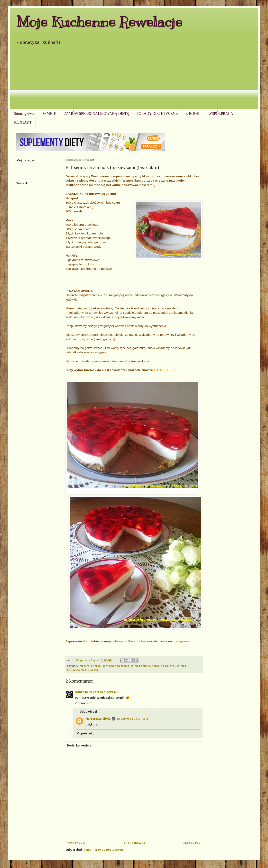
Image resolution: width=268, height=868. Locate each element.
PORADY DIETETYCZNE (157, 114)
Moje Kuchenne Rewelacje (99, 22)
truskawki (92, 670)
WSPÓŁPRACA (221, 114)
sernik (97, 666)
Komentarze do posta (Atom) (104, 850)
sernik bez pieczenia (116, 666)
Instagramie (181, 641)
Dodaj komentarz (79, 745)
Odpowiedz (84, 703)
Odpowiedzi (88, 711)
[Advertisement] (134, 79)
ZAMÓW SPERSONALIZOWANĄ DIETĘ (96, 114)
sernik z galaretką (164, 666)
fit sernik (86, 666)
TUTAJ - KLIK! (164, 370)
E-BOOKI (193, 114)
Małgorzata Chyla (98, 719)
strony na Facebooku (129, 641)
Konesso (82, 692)
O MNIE (50, 114)
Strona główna (25, 114)
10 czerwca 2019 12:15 (105, 692)
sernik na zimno (141, 666)
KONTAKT (23, 122)
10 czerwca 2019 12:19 (132, 719)
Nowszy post (76, 843)
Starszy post (192, 843)
